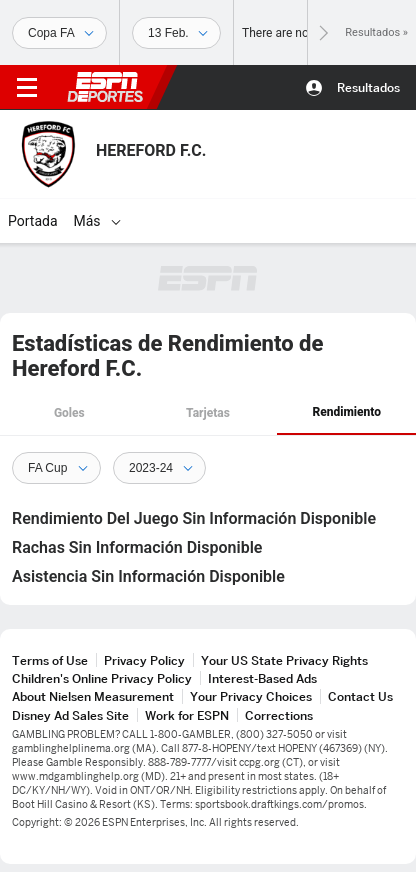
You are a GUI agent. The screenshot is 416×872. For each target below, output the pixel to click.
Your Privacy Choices (251, 696)
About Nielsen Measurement (93, 696)
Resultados (368, 87)
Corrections (279, 715)
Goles (69, 413)
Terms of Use (50, 660)
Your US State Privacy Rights (284, 660)
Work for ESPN (187, 715)
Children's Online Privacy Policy (102, 678)
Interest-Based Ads (262, 678)
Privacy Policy (144, 660)
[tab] (69, 414)
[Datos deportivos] (176, 33)
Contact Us (360, 696)
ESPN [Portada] (105, 87)
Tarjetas (208, 413)
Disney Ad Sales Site (70, 715)
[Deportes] (59, 33)
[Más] (116, 221)
